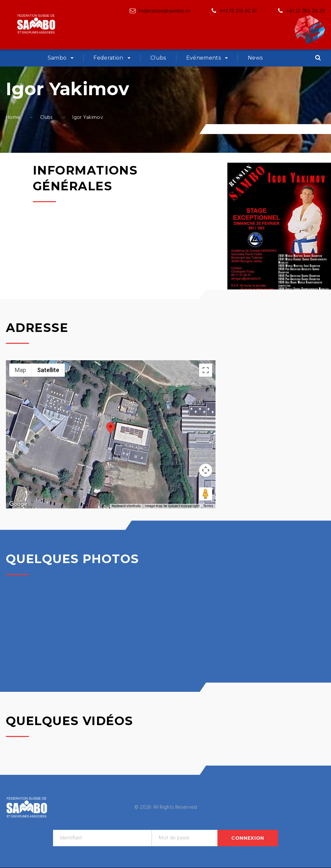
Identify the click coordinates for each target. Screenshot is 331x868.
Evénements (204, 58)
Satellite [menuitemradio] (48, 370)
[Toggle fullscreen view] (206, 370)
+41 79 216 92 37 (238, 11)
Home (13, 118)
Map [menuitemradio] (20, 370)
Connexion (248, 838)
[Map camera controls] (206, 470)
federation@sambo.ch (165, 11)
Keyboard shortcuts (126, 506)
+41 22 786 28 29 (306, 11)
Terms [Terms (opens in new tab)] (208, 506)
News (255, 58)
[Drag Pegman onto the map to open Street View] (206, 494)
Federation (108, 58)
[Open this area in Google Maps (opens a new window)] (18, 504)
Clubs (158, 58)
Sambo (57, 58)
